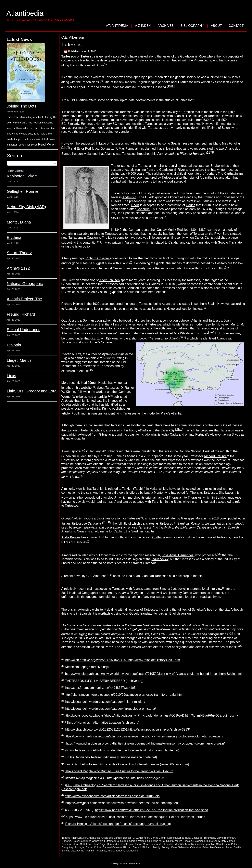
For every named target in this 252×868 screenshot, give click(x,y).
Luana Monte (153, 493)
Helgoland (174, 309)
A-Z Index (143, 26)
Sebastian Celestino (190, 847)
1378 (210, 153)
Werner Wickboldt (74, 397)
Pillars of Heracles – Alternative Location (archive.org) (102, 723)
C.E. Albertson (141, 838)
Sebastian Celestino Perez (217, 847)
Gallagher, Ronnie (23, 191)
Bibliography (192, 26)
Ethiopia (14, 345)
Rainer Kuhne (94, 847)
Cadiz (135, 205)
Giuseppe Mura (192, 518)
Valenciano (132, 851)
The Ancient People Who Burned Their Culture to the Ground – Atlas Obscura (119, 771)
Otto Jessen (70, 320)
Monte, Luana (19, 222)
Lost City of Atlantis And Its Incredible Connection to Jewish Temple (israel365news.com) (127, 764)
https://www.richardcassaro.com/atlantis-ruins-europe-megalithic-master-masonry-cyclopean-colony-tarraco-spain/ (144, 737)
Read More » (47, 144)
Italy (222, 268)
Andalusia (129, 197)
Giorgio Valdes (137, 841)
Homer (93, 342)
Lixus (12, 376)
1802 (66, 147)
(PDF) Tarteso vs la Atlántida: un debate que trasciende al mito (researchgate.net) (122, 750)
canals (130, 170)
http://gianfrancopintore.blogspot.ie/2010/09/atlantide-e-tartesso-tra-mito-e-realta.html (124, 695)
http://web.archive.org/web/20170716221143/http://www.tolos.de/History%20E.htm (123, 660)
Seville (238, 847)
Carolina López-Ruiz (179, 838)
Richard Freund (132, 847)
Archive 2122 (18, 268)
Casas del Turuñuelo (203, 838)
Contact (236, 26)
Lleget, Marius (19, 360)
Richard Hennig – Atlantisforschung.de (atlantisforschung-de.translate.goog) (118, 824)
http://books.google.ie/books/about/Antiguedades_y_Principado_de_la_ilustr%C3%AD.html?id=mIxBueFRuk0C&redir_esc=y (151, 716)
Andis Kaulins (71, 537)
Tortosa (120, 851)
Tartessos (72, 45)
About (216, 26)
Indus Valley (160, 559)
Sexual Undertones (24, 330)
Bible (232, 112)
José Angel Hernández (107, 844)
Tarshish (188, 112)
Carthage (159, 537)
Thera (195, 493)
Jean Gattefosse (83, 844)
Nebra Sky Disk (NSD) (26, 207)
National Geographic (25, 284)
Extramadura (111, 841)
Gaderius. (143, 209)
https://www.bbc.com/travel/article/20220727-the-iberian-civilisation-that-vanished (152, 810)
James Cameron (194, 593)
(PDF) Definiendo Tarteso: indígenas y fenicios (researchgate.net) (111, 757)
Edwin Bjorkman (226, 838)
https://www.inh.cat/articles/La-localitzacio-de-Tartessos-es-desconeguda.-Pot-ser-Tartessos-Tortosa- (136, 817)
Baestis (127, 838)
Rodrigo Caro (169, 847)
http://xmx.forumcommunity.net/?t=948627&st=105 (101, 688)
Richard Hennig (72, 304)
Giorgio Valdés (72, 518)
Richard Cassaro (98, 258)
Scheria (107, 342)
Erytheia (14, 237)
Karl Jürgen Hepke (94, 383)
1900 (171, 86)
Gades (190, 205)
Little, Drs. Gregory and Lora (32, 391)
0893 (179, 429)
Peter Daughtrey (92, 431)
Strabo (215, 166)
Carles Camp (158, 838)
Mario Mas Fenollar (162, 844)
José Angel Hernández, (178, 555)
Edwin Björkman (108, 338)
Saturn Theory (19, 253)
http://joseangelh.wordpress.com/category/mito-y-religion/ (105, 702)
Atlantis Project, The (25, 299)
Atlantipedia (25, 13)
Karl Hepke (127, 844)
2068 (107, 522)
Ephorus (67, 841)
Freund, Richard (21, 314)
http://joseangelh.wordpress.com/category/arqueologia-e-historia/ (111, 709)
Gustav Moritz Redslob (179, 841)
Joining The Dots (22, 106)
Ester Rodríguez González (88, 841)
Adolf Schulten (110, 280)
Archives (166, 26)
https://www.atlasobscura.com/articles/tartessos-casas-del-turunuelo (112, 796)
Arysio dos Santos (111, 838)
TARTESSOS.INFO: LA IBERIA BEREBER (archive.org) (104, 681)
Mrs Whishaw (182, 844)
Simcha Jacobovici (173, 589)
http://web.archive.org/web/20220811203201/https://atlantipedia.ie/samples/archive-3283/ (127, 729)
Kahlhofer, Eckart (22, 176)
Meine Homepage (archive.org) (87, 667)
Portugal (80, 847)
